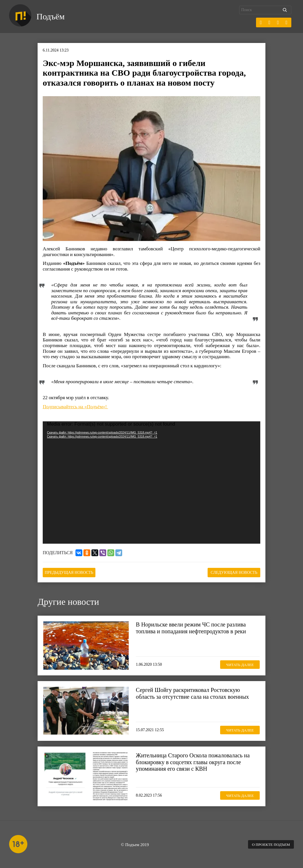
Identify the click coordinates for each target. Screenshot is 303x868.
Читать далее (238, 664)
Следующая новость (232, 572)
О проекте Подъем (270, 844)
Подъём (51, 17)
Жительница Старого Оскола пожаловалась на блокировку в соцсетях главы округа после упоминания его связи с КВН (195, 762)
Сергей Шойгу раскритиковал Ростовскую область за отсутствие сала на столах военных (194, 693)
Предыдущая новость (71, 572)
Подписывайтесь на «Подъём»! (75, 407)
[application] (151, 483)
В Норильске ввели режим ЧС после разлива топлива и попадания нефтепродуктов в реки (193, 627)
